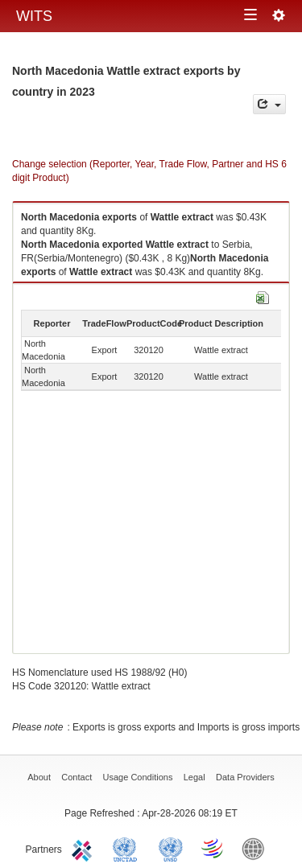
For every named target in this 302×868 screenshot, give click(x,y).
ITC (85, 848)
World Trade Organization (213, 848)
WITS (34, 16)
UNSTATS (171, 848)
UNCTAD (128, 848)
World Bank (257, 848)
